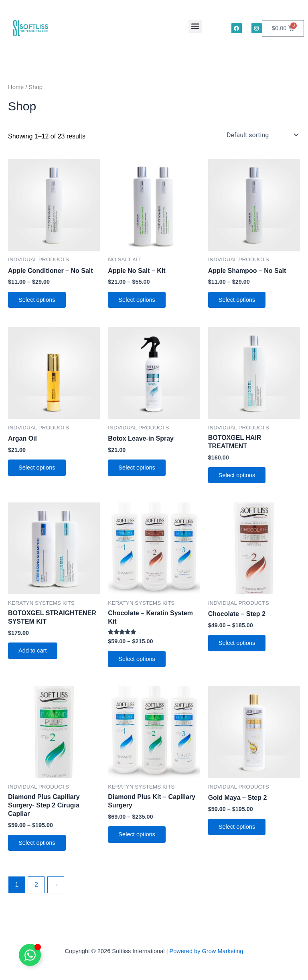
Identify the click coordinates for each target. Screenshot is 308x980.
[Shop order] (262, 135)
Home (16, 87)
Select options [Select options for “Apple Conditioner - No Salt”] (38, 300)
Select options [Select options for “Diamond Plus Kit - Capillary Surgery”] (138, 837)
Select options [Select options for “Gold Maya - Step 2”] (238, 830)
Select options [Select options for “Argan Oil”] (38, 469)
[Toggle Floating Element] (30, 955)
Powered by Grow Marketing (206, 951)
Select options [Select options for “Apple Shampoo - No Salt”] (238, 300)
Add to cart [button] (33, 653)
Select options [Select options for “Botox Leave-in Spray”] (138, 469)
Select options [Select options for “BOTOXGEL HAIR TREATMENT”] (238, 476)
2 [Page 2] (36, 888)
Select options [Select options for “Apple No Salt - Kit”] (138, 300)
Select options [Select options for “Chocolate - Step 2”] (238, 645)
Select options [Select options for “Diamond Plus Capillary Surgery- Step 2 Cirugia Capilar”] (38, 846)
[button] (195, 26)
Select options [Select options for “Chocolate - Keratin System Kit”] (138, 661)
